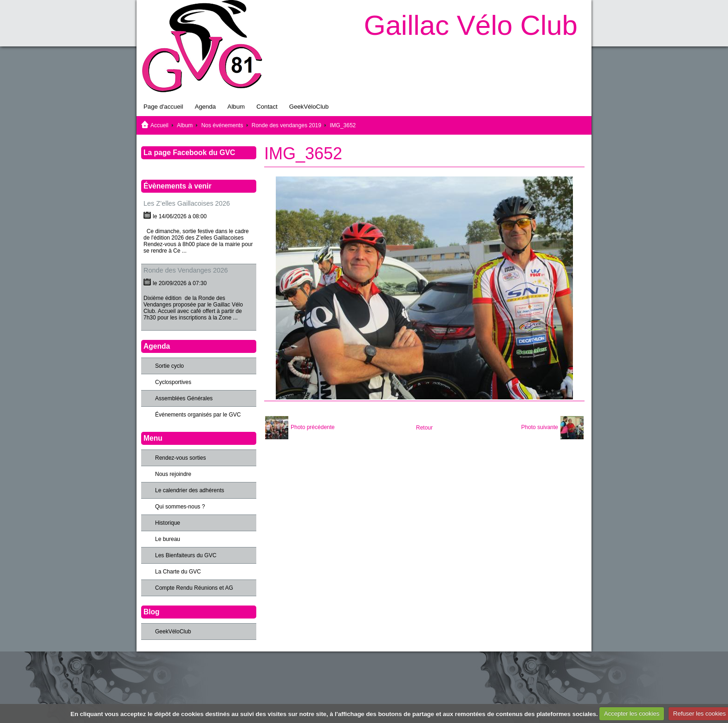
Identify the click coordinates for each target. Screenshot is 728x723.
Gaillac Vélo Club (471, 25)
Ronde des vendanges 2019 (286, 125)
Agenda (205, 107)
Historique (168, 523)
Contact (267, 107)
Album (236, 107)
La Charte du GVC (178, 572)
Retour (424, 428)
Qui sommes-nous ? (180, 507)
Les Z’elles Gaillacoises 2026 (187, 203)
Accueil (159, 125)
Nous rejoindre (173, 474)
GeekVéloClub (309, 107)
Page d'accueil (163, 107)
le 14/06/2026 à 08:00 (180, 216)
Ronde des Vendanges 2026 (186, 270)
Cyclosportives (173, 382)
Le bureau (168, 539)
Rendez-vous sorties (180, 458)
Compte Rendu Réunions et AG (194, 588)
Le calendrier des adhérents (190, 490)
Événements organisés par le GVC (198, 415)
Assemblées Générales (184, 398)
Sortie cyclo (169, 366)
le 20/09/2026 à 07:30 (180, 283)
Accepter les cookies (632, 713)
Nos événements (222, 125)
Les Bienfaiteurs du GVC (186, 555)
